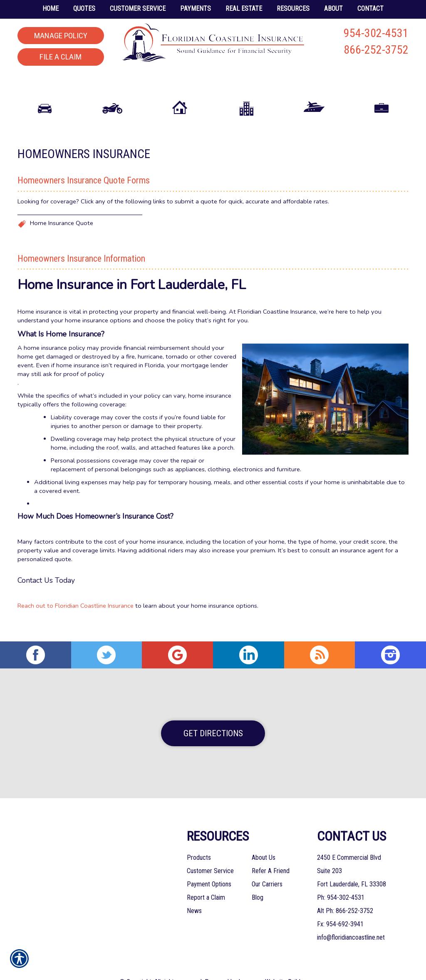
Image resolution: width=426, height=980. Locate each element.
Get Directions (213, 714)
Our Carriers (267, 865)
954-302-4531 (376, 33)
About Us (264, 838)
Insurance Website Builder (272, 963)
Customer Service (210, 852)
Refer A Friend (271, 852)
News (194, 892)
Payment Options (209, 865)
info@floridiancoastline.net (351, 918)
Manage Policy (61, 36)
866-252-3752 (376, 50)
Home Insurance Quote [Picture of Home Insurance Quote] (62, 225)
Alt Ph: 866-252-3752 (345, 892)
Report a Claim (206, 878)
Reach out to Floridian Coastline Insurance (76, 607)
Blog (258, 878)
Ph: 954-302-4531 (341, 878)
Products (199, 838)
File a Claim (61, 57)
